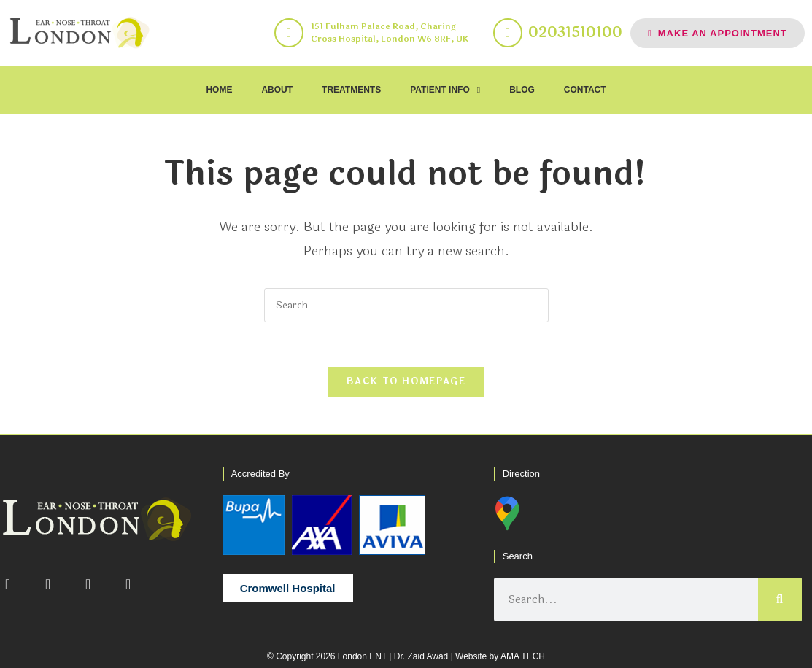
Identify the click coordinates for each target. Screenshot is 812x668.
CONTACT (585, 90)
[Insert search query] (406, 305)
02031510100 (575, 32)
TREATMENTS (351, 90)
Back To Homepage (406, 381)
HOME (219, 90)
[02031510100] (508, 33)
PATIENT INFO (445, 90)
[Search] (780, 599)
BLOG (522, 90)
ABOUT (277, 90)
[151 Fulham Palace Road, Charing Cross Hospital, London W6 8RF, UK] (289, 33)
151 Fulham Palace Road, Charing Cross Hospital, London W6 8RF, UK (390, 32)
